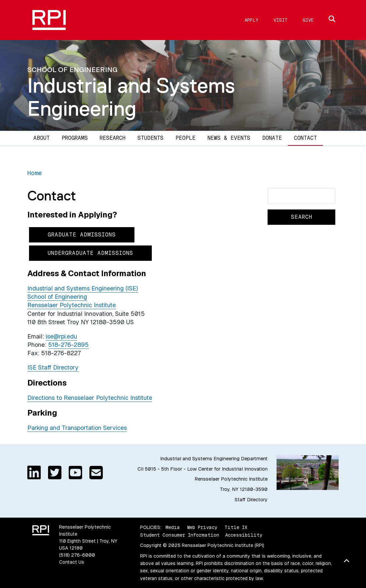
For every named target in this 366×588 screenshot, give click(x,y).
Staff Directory (251, 500)
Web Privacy (202, 527)
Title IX (236, 527)
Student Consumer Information (180, 535)
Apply (252, 20)
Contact (305, 138)
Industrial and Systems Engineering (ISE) (83, 288)
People (186, 138)
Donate (272, 138)
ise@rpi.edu (61, 336)
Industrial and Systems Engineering (131, 97)
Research (113, 138)
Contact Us (72, 562)
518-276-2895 (68, 345)
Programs (75, 138)
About (42, 138)
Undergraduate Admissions (90, 253)
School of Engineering (57, 297)
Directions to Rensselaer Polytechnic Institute (90, 398)
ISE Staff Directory (53, 367)
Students (150, 138)
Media (173, 527)
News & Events (229, 138)
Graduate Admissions (82, 235)
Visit (281, 20)
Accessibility (244, 535)
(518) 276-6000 (77, 555)
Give (308, 20)
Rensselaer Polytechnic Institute (72, 305)
